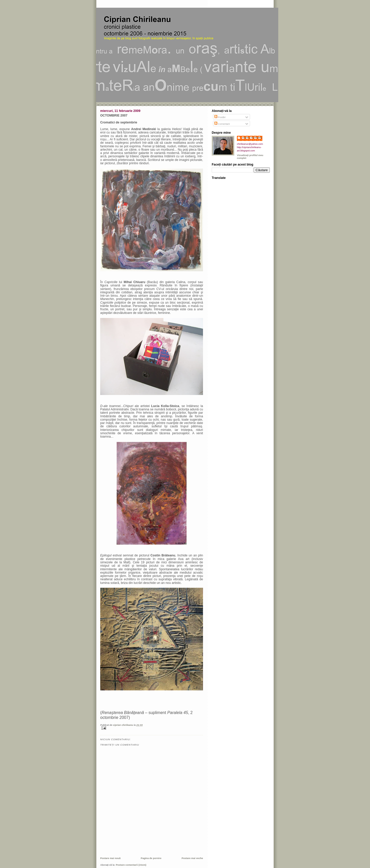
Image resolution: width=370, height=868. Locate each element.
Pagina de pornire (151, 858)
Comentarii (222, 124)
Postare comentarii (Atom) (131, 865)
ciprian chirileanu (252, 137)
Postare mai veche (192, 858)
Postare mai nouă (110, 858)
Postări (220, 117)
